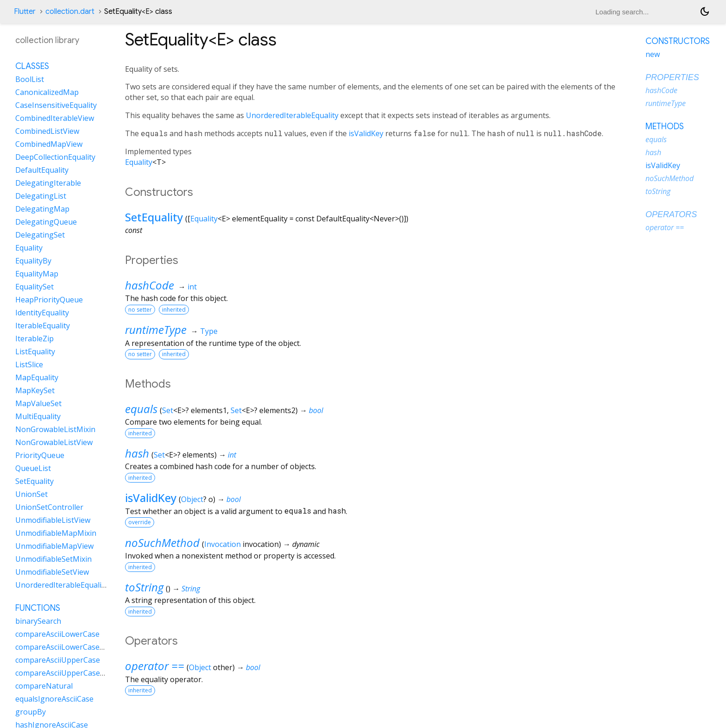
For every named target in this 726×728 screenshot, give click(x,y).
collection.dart (70, 12)
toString (144, 587)
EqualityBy (33, 261)
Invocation (222, 544)
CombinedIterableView (55, 118)
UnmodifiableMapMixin (56, 533)
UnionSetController (49, 507)
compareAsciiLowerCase (57, 634)
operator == (155, 666)
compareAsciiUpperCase (58, 660)
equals (141, 409)
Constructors (678, 41)
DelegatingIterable (48, 183)
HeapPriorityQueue (49, 300)
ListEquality (35, 351)
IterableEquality (43, 326)
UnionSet (31, 494)
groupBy (31, 712)
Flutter (25, 12)
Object (192, 499)
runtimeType (156, 329)
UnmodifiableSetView (52, 572)
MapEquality (37, 377)
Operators (671, 214)
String (191, 589)
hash (137, 453)
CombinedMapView (49, 144)
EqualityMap (37, 274)
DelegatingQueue (46, 222)
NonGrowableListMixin (55, 429)
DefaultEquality (42, 170)
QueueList (33, 468)
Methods (665, 126)
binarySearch (38, 621)
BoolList (30, 79)
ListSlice (29, 364)
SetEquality (154, 217)
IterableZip (34, 339)
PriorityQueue (40, 455)
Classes (32, 66)
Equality (139, 162)
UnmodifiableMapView (54, 546)
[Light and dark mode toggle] (705, 12)
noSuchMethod (162, 543)
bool (316, 410)
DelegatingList (41, 196)
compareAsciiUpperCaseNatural (71, 673)
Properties (672, 77)
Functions (38, 608)
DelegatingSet (40, 235)
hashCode (150, 285)
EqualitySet (34, 287)
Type (209, 331)
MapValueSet (38, 403)
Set (168, 410)
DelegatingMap (42, 209)
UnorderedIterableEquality (292, 115)
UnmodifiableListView (53, 520)
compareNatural (44, 686)
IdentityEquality (42, 313)
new (653, 54)
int (192, 287)
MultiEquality (38, 416)
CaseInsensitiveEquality (56, 105)
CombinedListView (47, 131)
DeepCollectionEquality (55, 157)
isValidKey (366, 133)
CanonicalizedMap (47, 92)
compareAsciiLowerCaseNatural (71, 647)
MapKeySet (35, 390)
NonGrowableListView (54, 442)
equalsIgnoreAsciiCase (54, 699)
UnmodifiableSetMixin (53, 559)
